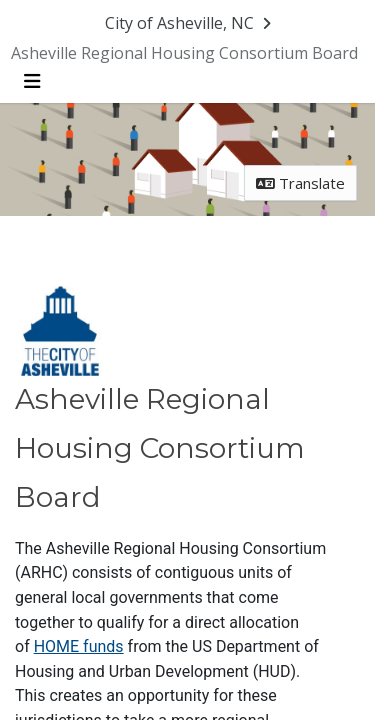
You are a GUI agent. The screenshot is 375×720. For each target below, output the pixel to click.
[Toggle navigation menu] (31, 83)
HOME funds (79, 658)
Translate (300, 184)
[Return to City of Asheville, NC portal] (189, 23)
